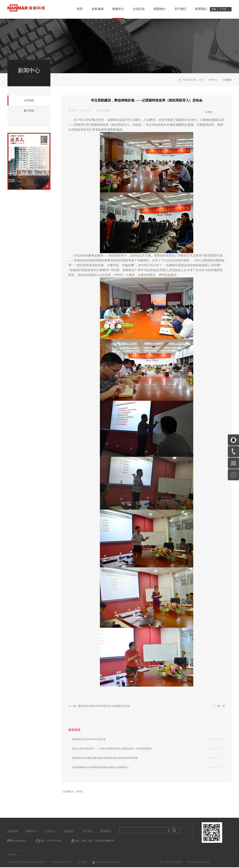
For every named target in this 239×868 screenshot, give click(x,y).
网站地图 (82, 862)
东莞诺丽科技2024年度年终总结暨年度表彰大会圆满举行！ (101, 767)
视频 (214, 9)
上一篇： (99, 706)
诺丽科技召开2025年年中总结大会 (89, 739)
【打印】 (80, 792)
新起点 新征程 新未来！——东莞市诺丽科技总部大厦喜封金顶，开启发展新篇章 (112, 749)
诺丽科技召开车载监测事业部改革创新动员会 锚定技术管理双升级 (105, 758)
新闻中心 (213, 80)
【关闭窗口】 (68, 792)
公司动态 (227, 80)
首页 (80, 9)
